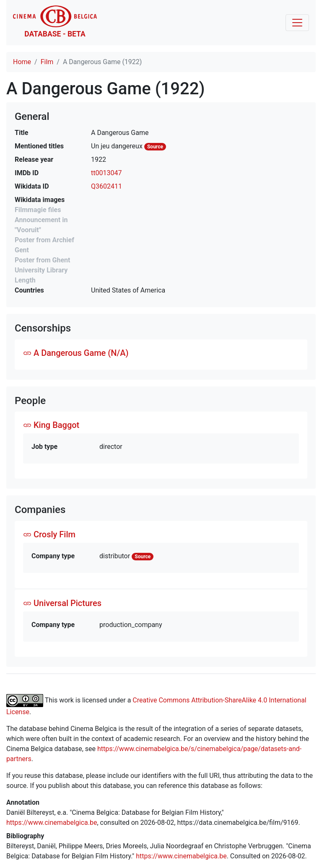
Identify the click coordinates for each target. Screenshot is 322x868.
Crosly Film (49, 534)
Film (47, 62)
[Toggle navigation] (297, 23)
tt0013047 (106, 173)
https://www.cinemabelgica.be (52, 823)
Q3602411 (106, 186)
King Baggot (51, 425)
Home (22, 62)
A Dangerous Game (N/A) (76, 353)
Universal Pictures (62, 603)
